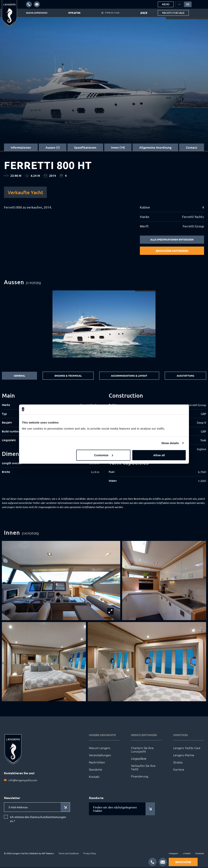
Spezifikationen (85, 147)
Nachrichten (97, 763)
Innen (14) (118, 147)
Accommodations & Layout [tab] (129, 376)
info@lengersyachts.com (23, 781)
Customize (104, 455)
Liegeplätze (139, 759)
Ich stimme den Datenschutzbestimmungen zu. (38, 819)
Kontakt (94, 777)
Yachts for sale (173, 13)
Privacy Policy (90, 854)
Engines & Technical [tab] (67, 376)
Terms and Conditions (69, 854)
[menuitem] (179, 4)
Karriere (179, 770)
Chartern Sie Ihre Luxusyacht (142, 750)
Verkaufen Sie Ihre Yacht (143, 768)
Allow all (159, 455)
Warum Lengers (100, 748)
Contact (192, 147)
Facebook (200, 854)
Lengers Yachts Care (187, 748)
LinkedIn (187, 854)
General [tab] (19, 376)
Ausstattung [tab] (186, 376)
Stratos (178, 763)
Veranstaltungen (100, 756)
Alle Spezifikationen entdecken (172, 240)
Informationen (21, 147)
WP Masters (48, 854)
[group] (104, 324)
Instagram (173, 854)
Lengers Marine (184, 756)
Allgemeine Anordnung (155, 147)
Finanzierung (140, 777)
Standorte (96, 770)
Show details (170, 443)
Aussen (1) (53, 147)
